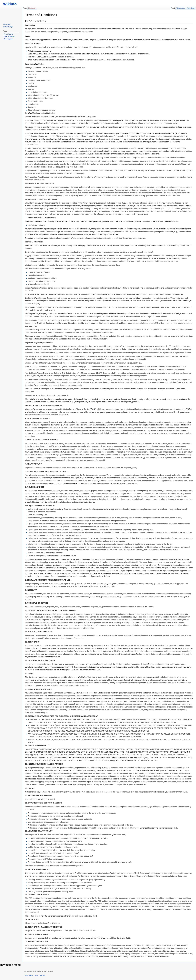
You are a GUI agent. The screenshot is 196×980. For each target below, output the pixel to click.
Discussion (32, 8)
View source (181, 8)
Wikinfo (9, 4)
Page (25, 8)
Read (173, 8)
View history (191, 8)
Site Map (42, 975)
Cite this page (8, 39)
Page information (9, 36)
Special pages (8, 34)
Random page (8, 27)
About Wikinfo (29, 975)
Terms (36, 975)
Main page (7, 24)
